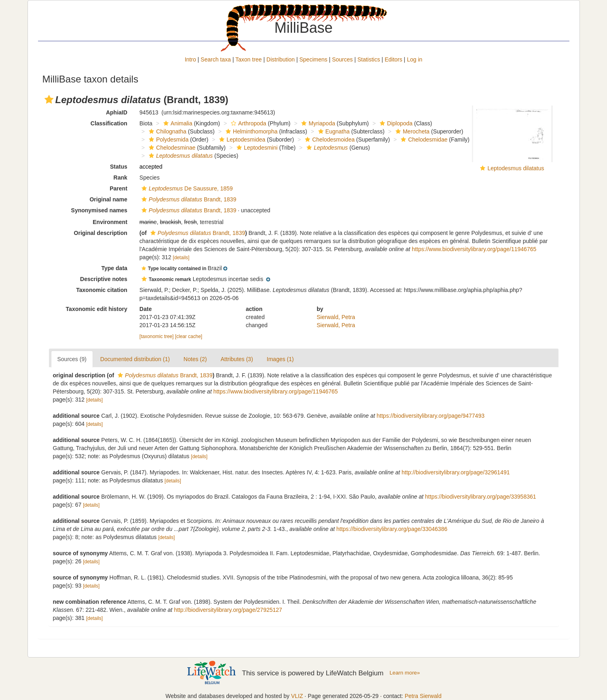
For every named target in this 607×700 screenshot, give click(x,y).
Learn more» (405, 673)
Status (119, 167)
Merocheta (411, 131)
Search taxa (216, 59)
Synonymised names (99, 210)
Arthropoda (247, 123)
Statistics (369, 59)
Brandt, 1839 (188, 199)
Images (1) (280, 359)
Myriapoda (317, 123)
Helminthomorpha (251, 131)
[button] (49, 99)
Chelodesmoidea (329, 140)
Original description (101, 233)
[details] (181, 258)
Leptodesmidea (241, 140)
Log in (415, 59)
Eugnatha (333, 131)
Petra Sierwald (423, 696)
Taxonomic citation (102, 290)
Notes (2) (195, 359)
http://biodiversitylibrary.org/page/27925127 (228, 610)
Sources (342, 59)
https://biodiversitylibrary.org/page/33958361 (480, 497)
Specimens (313, 59)
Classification (109, 123)
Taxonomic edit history (97, 309)
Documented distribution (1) (135, 359)
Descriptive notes (104, 279)
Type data (114, 268)
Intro (190, 59)
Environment (110, 222)
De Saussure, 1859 (186, 188)
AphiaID (117, 112)
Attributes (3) (237, 359)
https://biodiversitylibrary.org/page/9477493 (430, 416)
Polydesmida (168, 140)
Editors (393, 59)
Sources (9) (72, 359)
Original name (108, 199)
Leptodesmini (256, 148)
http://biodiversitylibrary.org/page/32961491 (456, 472)
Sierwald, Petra (336, 317)
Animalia (177, 123)
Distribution (281, 59)
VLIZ (297, 696)
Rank (121, 178)
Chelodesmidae (423, 140)
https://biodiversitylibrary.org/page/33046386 (392, 529)
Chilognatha (167, 131)
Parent (118, 188)
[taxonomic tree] (157, 336)
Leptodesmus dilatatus (516, 168)
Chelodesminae (171, 148)
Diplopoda (395, 123)
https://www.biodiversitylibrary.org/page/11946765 (474, 249)
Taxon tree (249, 59)
